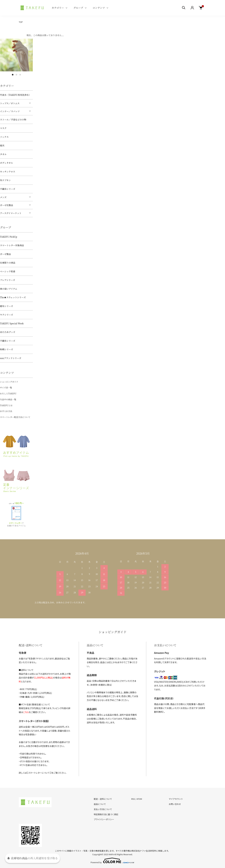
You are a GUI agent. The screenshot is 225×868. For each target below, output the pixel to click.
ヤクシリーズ (6, 315)
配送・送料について (103, 799)
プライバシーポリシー (104, 819)
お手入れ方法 (6, 411)
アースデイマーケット (11, 213)
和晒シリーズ (6, 349)
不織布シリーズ (8, 189)
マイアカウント (176, 799)
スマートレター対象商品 (12, 245)
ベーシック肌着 (8, 271)
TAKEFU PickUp (9, 237)
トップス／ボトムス (10, 103)
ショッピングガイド (9, 382)
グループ (78, 8)
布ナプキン (5, 180)
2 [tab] (16, 75)
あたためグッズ (8, 332)
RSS (133, 799)
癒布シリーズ (6, 306)
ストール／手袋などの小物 (13, 120)
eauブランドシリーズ (11, 358)
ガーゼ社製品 (7, 205)
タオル (3, 154)
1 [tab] (13, 75)
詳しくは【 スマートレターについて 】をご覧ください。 (43, 773)
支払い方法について (103, 809)
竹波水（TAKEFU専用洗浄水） (15, 95)
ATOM (139, 799)
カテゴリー (58, 8)
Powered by (113, 861)
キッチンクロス (8, 172)
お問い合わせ (175, 804)
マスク (3, 128)
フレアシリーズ (7, 280)
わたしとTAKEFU (8, 393)
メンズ (3, 197)
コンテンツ (99, 8)
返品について (100, 804)
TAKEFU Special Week (12, 323)
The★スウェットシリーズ (13, 297)
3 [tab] (20, 75)
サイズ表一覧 (6, 388)
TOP (21, 22)
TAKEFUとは (6, 405)
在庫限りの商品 (8, 263)
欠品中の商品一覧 (8, 399)
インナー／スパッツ (10, 111)
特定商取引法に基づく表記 (106, 814)
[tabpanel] (16, 55)
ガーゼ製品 (5, 254)
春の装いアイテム (9, 289)
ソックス (4, 137)
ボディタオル (6, 163)
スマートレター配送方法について (15, 417)
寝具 (2, 145)
